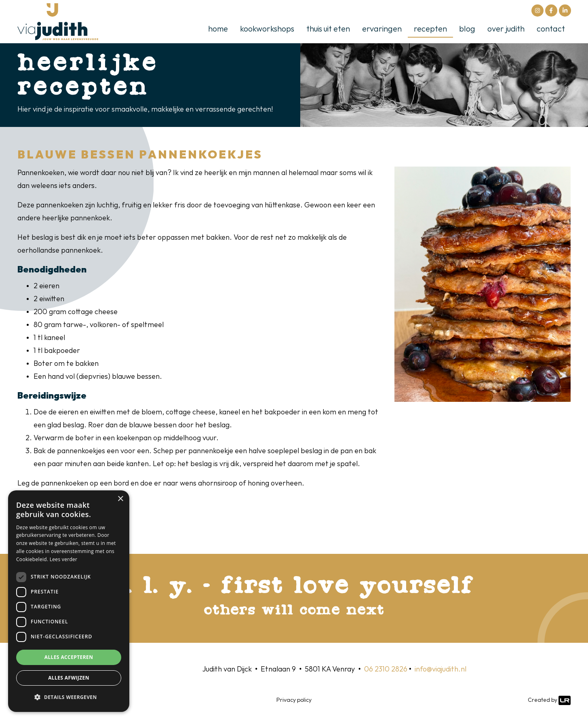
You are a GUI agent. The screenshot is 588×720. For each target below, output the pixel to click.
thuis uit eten (328, 29)
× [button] (120, 499)
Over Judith (506, 29)
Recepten (430, 29)
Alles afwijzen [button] (69, 678)
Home (218, 29)
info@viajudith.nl (440, 669)
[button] (69, 697)
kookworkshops (267, 29)
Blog (467, 29)
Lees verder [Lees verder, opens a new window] (64, 559)
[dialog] (69, 601)
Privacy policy (294, 700)
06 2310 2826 (386, 669)
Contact (551, 29)
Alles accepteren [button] (69, 657)
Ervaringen (382, 29)
